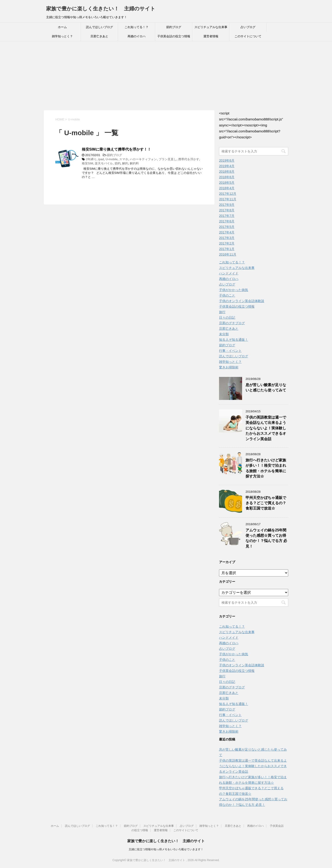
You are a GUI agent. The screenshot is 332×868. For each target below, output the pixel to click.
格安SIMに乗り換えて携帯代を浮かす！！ (116, 149)
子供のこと (227, 295)
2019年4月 (227, 166)
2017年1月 (227, 249)
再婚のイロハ (136, 36)
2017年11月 (228, 199)
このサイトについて (248, 36)
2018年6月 (227, 177)
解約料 (134, 163)
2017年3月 (227, 238)
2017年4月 (227, 232)
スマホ (124, 159)
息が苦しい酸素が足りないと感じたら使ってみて (266, 387)
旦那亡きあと (99, 36)
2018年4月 (227, 188)
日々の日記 (227, 317)
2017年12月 (228, 194)
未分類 (224, 334)
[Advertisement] (166, 76)
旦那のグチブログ (232, 323)
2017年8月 (227, 210)
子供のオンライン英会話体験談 (242, 301)
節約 (118, 163)
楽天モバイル (104, 163)
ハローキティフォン (143, 159)
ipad (101, 159)
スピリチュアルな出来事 (211, 27)
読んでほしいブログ (99, 27)
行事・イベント (230, 351)
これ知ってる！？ (136, 27)
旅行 (222, 312)
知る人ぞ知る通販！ (234, 340)
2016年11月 (228, 254)
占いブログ (248, 27)
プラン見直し (168, 159)
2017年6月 (227, 221)
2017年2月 (227, 243)
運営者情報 (211, 36)
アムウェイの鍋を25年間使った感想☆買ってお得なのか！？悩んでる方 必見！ (266, 538)
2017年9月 (227, 205)
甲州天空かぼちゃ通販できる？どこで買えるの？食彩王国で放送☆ (266, 503)
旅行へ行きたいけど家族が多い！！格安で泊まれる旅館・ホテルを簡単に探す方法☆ (266, 468)
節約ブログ (174, 27)
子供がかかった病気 (234, 290)
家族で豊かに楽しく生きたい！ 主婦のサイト (101, 9)
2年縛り (91, 159)
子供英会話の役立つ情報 (174, 36)
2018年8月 (227, 172)
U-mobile (112, 159)
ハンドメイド (229, 273)
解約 (125, 163)
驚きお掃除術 (229, 367)
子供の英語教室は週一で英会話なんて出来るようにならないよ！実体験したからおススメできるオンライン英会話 (266, 428)
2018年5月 (227, 183)
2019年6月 (227, 160)
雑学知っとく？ (62, 36)
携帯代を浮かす (189, 159)
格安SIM (87, 163)
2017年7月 (227, 216)
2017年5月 (227, 227)
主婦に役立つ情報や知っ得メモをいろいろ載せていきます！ (166, 849)
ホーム (62, 27)
